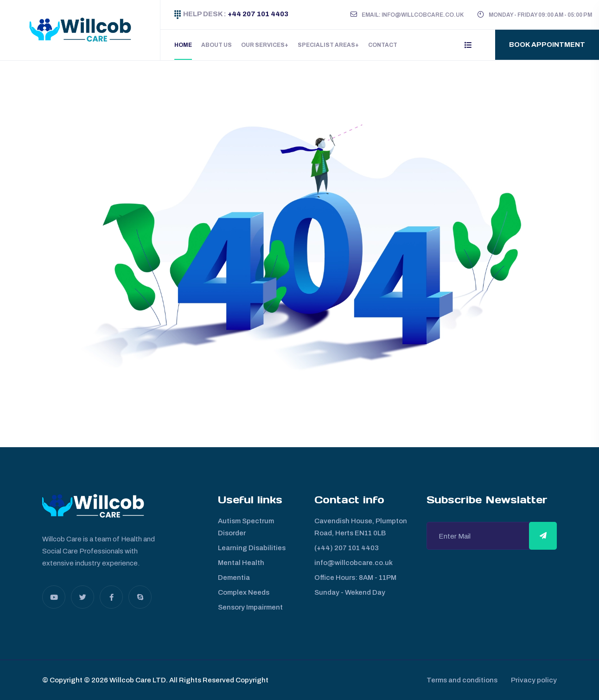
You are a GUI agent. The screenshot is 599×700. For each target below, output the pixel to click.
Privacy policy (534, 680)
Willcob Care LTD (137, 680)
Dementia (234, 578)
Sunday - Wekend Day (350, 592)
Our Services (263, 45)
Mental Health (241, 563)
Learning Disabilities (252, 548)
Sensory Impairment (250, 607)
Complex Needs (244, 592)
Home (183, 45)
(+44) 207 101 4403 (347, 548)
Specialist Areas (326, 45)
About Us (217, 45)
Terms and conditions (462, 680)
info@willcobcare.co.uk (354, 563)
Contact (383, 45)
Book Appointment (547, 45)
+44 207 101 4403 (257, 14)
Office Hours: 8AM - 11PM (355, 578)
